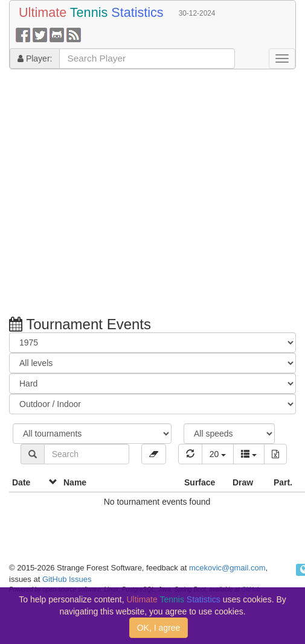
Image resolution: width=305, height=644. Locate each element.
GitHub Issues (67, 579)
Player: (35, 58)
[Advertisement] (113, 194)
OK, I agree (159, 628)
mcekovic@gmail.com (227, 568)
